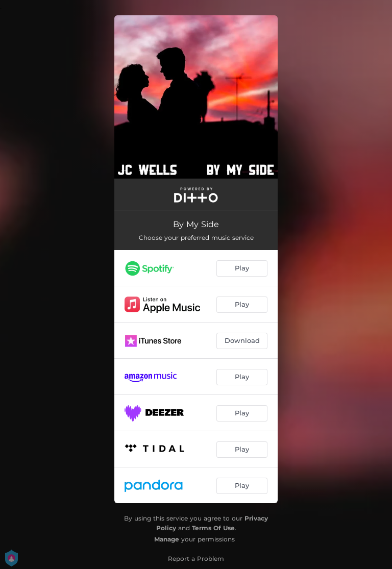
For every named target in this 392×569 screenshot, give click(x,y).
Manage (167, 539)
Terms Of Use (213, 528)
